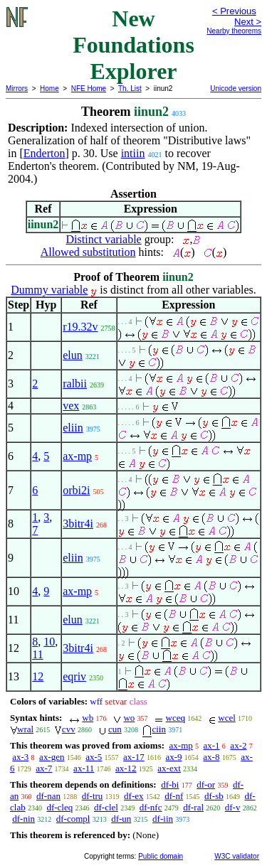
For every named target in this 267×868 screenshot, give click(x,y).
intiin (133, 153)
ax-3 (20, 757)
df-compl (73, 819)
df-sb (214, 796)
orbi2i (76, 490)
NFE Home (89, 89)
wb (88, 718)
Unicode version (236, 89)
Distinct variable (104, 239)
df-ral (193, 807)
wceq (176, 718)
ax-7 (44, 768)
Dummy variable (49, 290)
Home (49, 89)
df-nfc (151, 807)
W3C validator (237, 856)
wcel (227, 718)
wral (25, 729)
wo (129, 718)
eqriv (74, 676)
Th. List (130, 89)
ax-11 (84, 768)
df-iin (163, 819)
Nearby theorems (234, 31)
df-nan (48, 796)
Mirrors (17, 89)
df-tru (93, 796)
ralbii (75, 384)
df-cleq (59, 807)
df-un (121, 819)
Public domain (161, 856)
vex (71, 406)
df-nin (23, 819)
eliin (73, 428)
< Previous (234, 11)
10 (49, 642)
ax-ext (169, 768)
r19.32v (80, 327)
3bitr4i (78, 524)
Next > (248, 22)
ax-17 (134, 757)
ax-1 (212, 745)
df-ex (133, 796)
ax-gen (52, 757)
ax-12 (126, 768)
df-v (233, 807)
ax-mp (77, 456)
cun (115, 729)
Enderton (44, 153)
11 (37, 654)
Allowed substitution (88, 252)
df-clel (106, 807)
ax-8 (211, 757)
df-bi (170, 784)
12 (38, 676)
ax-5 (94, 757)
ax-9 (173, 757)
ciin (159, 729)
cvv (69, 729)
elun (73, 355)
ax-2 (238, 745)
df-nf (174, 796)
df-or (206, 784)
